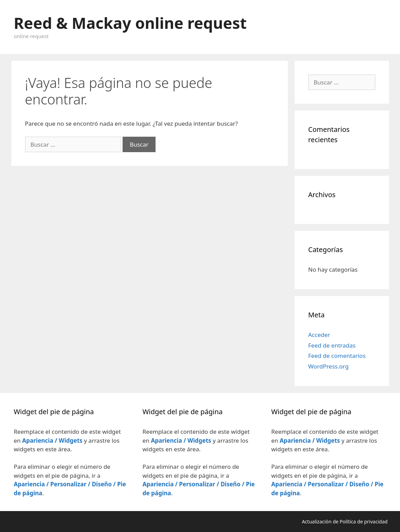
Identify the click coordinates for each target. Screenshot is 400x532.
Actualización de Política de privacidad (345, 522)
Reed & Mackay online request (130, 23)
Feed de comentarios (337, 356)
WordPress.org (329, 366)
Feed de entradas (332, 345)
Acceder (319, 335)
